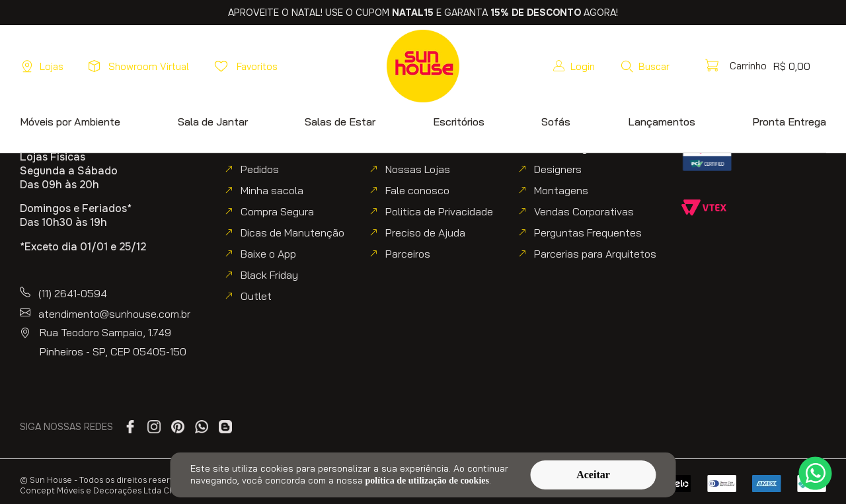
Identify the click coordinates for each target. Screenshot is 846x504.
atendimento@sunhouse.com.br (114, 314)
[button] (682, 66)
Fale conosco (417, 190)
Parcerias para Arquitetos (595, 254)
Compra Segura (277, 211)
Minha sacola (272, 190)
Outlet (256, 296)
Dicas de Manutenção (292, 233)
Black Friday (269, 275)
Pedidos (260, 169)
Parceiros (408, 254)
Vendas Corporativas (584, 211)
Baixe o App (268, 254)
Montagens (561, 190)
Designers (558, 169)
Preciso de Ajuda (425, 233)
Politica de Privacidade (439, 211)
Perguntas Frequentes (588, 233)
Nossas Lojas (418, 169)
